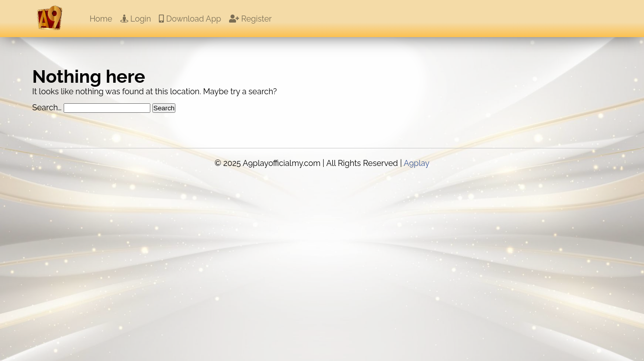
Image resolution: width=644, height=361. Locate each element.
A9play (416, 163)
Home (101, 19)
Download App (190, 19)
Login (136, 19)
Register (250, 19)
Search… (47, 108)
